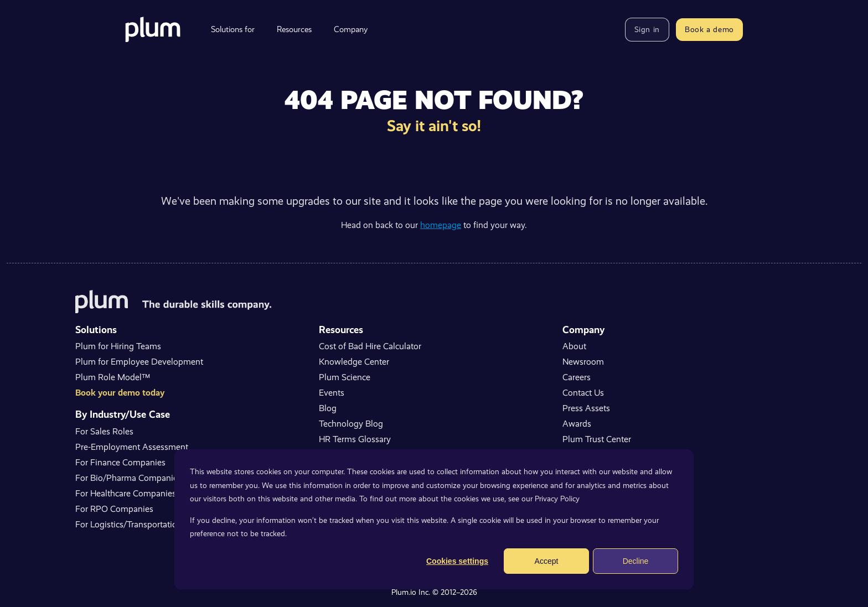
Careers (577, 377)
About (574, 346)
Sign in (647, 29)
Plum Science (345, 377)
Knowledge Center (354, 362)
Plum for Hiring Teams (118, 346)
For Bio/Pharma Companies (128, 478)
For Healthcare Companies (126, 493)
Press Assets (586, 408)
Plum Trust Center (597, 439)
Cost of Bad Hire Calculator (370, 346)
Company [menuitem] (351, 29)
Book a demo (709, 29)
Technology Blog (351, 424)
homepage (441, 225)
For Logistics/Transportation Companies (151, 524)
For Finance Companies (120, 462)
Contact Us (583, 393)
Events (332, 393)
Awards (577, 424)
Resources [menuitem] (294, 29)
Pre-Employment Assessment (132, 447)
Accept (547, 561)
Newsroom (583, 362)
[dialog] (434, 519)
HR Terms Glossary (355, 439)
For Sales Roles (104, 431)
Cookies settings (457, 561)
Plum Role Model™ (113, 377)
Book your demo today (120, 393)
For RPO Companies (114, 509)
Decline (636, 561)
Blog (328, 408)
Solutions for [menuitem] (233, 29)
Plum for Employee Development (139, 362)
